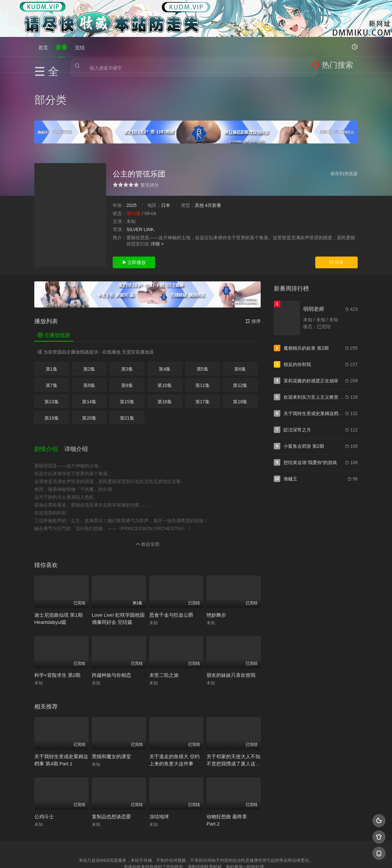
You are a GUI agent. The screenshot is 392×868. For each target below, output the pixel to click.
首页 (43, 47)
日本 (166, 164)
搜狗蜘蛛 (196, 837)
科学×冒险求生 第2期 (57, 626)
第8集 (89, 344)
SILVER (134, 188)
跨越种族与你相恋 (111, 626)
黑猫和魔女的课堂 (111, 708)
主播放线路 (54, 294)
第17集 (203, 360)
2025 (131, 164)
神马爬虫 (170, 837)
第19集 (52, 377)
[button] (49, 404)
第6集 (240, 328)
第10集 (165, 344)
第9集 (127, 344)
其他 (199, 164)
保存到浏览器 (344, 132)
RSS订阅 (117, 837)
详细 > (157, 203)
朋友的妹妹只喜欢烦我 (231, 626)
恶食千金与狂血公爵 (171, 566)
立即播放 (134, 221)
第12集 (240, 344)
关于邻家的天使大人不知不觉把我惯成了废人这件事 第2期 (233, 715)
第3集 (127, 328)
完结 (80, 47)
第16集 (165, 360)
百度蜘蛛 (143, 837)
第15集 (127, 360)
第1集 (52, 328)
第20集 (89, 377)
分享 (336, 221)
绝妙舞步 (216, 566)
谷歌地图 (249, 837)
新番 (61, 47)
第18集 (240, 360)
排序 (253, 280)
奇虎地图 (222, 837)
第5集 (203, 328)
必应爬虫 (275, 837)
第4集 (165, 328)
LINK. (149, 188)
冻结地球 (159, 768)
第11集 (203, 344)
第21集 (127, 377)
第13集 (52, 360)
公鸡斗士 (44, 768)
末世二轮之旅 (164, 626)
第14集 (89, 360)
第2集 (89, 328)
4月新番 (213, 164)
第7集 (52, 344)
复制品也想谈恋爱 (111, 768)
